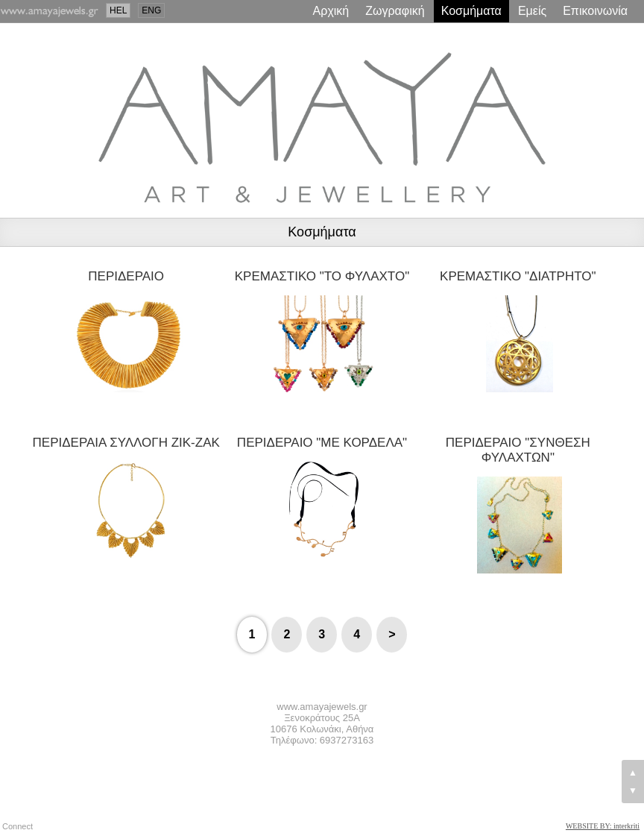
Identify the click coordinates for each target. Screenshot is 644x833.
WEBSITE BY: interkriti (603, 826)
